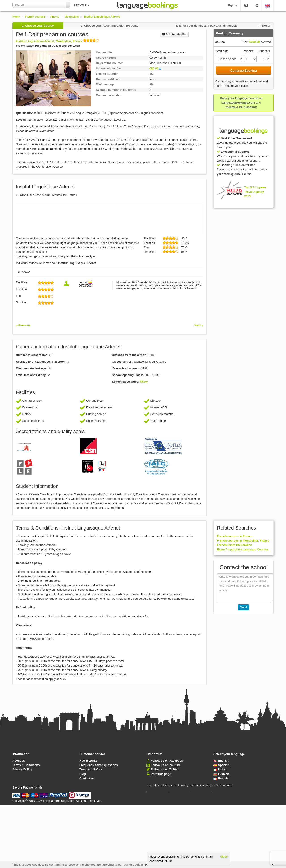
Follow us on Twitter (165, 769)
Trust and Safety (91, 769)
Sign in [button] (232, 5)
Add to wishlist (174, 34)
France (55, 17)
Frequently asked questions (99, 765)
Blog (83, 774)
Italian (220, 769)
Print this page (161, 774)
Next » (199, 325)
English (221, 761)
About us (19, 761)
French (221, 778)
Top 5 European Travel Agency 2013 (255, 192)
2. (110, 26)
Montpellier (72, 17)
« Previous (23, 325)
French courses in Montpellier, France (243, 541)
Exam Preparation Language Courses (243, 549)
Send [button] (244, 607)
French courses (35, 17)
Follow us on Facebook (167, 761)
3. (206, 26)
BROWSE (82, 5)
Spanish (221, 765)
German (221, 774)
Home (16, 17)
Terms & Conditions (26, 765)
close (224, 857)
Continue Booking (244, 70)
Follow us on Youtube (166, 765)
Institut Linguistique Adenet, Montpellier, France (57, 41)
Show (144, 382)
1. (38, 26)
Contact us (87, 778)
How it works (88, 761)
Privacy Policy (22, 769)
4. (264, 26)
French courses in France (235, 536)
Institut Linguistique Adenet (102, 17)
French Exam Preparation (235, 545)
